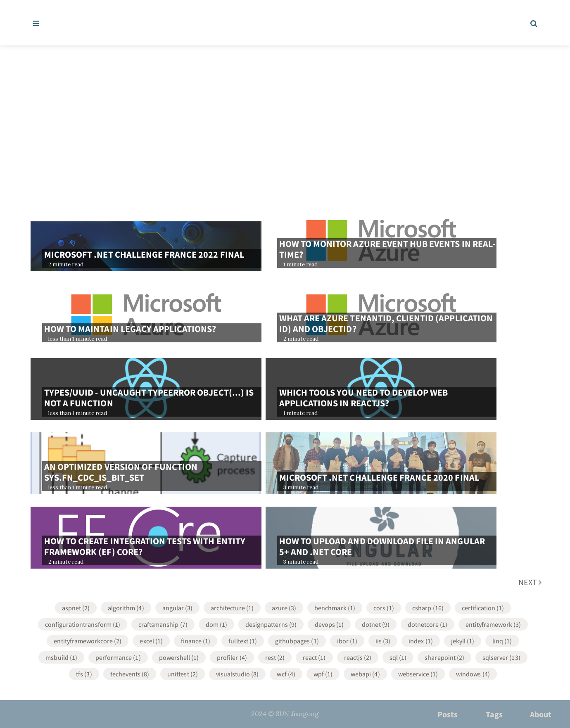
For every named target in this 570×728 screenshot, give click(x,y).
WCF (286, 674)
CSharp (428, 608)
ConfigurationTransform (83, 624)
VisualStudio (237, 674)
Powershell (179, 657)
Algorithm (126, 608)
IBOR (347, 641)
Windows (473, 674)
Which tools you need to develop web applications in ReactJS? (364, 398)
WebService (418, 674)
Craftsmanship (163, 624)
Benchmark (335, 608)
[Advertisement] (285, 107)
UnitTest (183, 674)
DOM (216, 624)
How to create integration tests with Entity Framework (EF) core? (145, 546)
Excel (151, 641)
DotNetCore (428, 624)
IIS (383, 641)
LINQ (502, 641)
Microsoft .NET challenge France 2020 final (379, 477)
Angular (178, 608)
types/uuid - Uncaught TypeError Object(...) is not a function (149, 398)
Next (530, 582)
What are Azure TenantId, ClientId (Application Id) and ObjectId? (386, 323)
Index (420, 641)
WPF (323, 674)
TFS (84, 674)
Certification (483, 608)
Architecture (232, 608)
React (314, 657)
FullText (243, 641)
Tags (494, 714)
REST (275, 657)
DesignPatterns (271, 624)
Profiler (232, 657)
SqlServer (501, 657)
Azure (284, 608)
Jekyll (463, 641)
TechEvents (130, 674)
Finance (196, 641)
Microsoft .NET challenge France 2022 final (144, 254)
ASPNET (76, 608)
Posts (448, 714)
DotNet (375, 624)
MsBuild (61, 657)
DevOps (329, 624)
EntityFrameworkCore (88, 641)
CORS (384, 608)
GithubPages (297, 641)
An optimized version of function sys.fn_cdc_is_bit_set (121, 472)
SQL (398, 657)
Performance (118, 657)
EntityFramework (493, 624)
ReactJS (358, 657)
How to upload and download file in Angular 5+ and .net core (382, 546)
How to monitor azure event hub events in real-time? (387, 249)
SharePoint (444, 657)
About (541, 714)
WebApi (365, 674)
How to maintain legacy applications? (130, 329)
